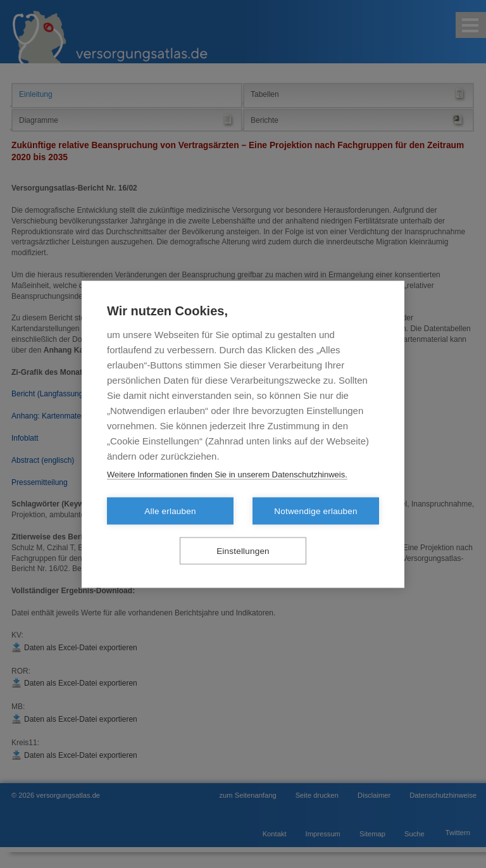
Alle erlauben (170, 511)
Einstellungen (243, 550)
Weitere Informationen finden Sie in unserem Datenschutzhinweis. (227, 474)
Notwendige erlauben (315, 511)
